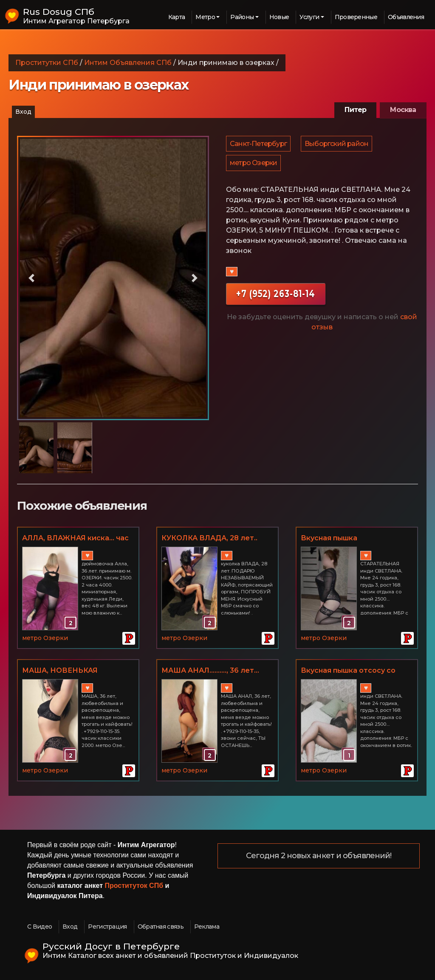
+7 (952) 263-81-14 (276, 299)
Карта (177, 17)
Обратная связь (161, 927)
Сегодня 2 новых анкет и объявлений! (319, 856)
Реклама (207, 927)
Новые (279, 17)
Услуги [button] (309, 17)
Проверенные (356, 17)
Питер (355, 110)
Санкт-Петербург (259, 145)
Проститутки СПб (47, 63)
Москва (403, 110)
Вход (23, 112)
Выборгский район (338, 145)
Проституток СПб (134, 886)
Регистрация (107, 927)
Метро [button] (205, 17)
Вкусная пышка (329, 538)
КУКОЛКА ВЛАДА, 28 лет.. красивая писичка (209, 539)
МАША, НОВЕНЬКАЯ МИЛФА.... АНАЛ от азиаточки (78, 671)
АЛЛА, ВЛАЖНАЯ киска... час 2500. (75, 539)
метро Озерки (254, 167)
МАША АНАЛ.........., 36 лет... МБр (210, 671)
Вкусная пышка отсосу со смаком (348, 671)
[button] (31, 278)
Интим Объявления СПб (128, 63)
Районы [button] (242, 17)
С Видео (40, 927)
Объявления (406, 17)
